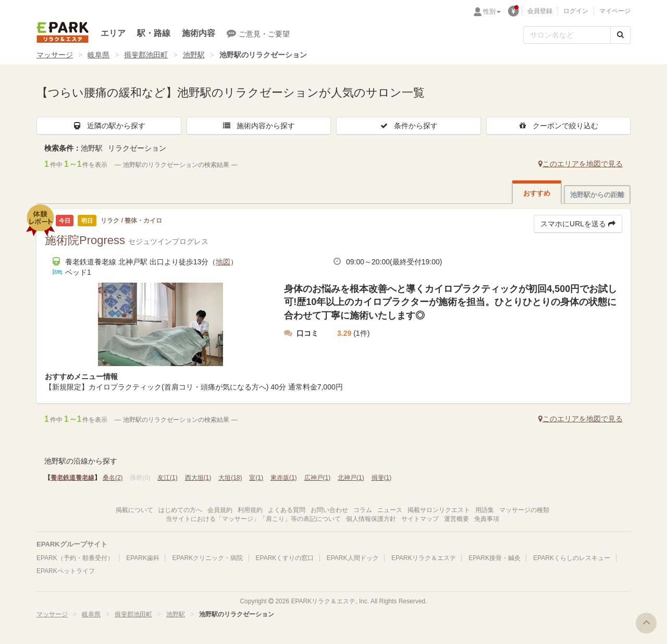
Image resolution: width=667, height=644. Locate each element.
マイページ (615, 11)
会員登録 (540, 11)
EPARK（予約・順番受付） (75, 558)
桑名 (113, 478)
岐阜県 (98, 55)
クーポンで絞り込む (558, 126)
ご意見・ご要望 (258, 33)
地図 (223, 262)
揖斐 (382, 478)
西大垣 (198, 478)
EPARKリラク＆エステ (63, 32)
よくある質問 (287, 510)
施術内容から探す (258, 126)
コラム (363, 510)
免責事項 (487, 519)
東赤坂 (284, 478)
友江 (168, 478)
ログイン (576, 11)
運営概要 (456, 519)
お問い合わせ (329, 510)
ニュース (390, 510)
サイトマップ (420, 519)
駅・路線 (154, 33)
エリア (113, 33)
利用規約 (250, 510)
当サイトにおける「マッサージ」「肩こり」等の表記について (253, 519)
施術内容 (199, 33)
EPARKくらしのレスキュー (572, 558)
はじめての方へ (180, 510)
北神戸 (351, 478)
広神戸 (318, 478)
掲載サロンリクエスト (439, 510)
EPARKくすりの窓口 (285, 558)
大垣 (230, 478)
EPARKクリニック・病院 (207, 558)
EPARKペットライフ (66, 571)
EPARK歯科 (143, 558)
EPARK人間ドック (353, 558)
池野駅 (194, 55)
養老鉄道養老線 (72, 478)
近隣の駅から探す (109, 126)
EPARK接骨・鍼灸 (495, 558)
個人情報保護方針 (371, 519)
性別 (492, 11)
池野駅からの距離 (597, 195)
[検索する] (620, 35)
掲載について (134, 510)
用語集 (485, 510)
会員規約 (220, 510)
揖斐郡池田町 (146, 55)
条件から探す (409, 126)
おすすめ (537, 193)
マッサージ (55, 55)
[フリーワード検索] (567, 35)
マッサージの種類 (524, 510)
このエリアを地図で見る (580, 164)
